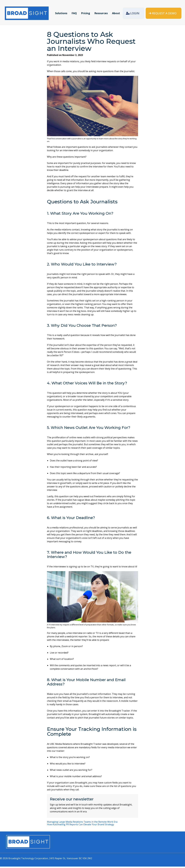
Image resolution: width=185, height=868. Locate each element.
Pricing (86, 13)
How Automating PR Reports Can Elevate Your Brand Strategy (81, 826)
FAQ (74, 13)
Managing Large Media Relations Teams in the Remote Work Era (82, 823)
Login (135, 13)
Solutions (61, 13)
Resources (101, 13)
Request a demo (164, 13)
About (116, 13)
